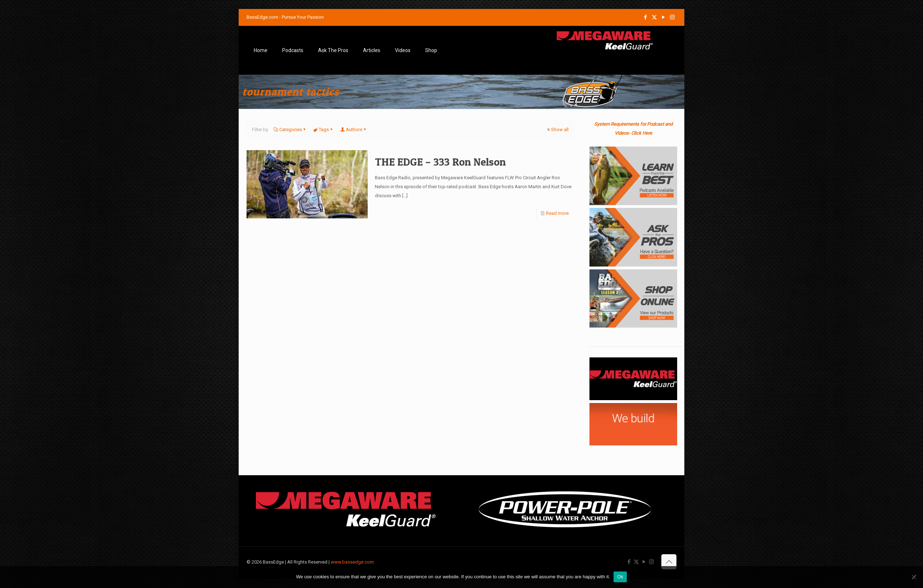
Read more (557, 213)
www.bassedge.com (352, 562)
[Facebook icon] (645, 17)
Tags (323, 129)
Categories (290, 129)
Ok (620, 577)
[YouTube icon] (663, 17)
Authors (353, 129)
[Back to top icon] (669, 562)
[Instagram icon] (672, 17)
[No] (914, 577)
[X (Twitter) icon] (654, 17)
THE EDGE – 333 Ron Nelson (440, 162)
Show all (557, 129)
